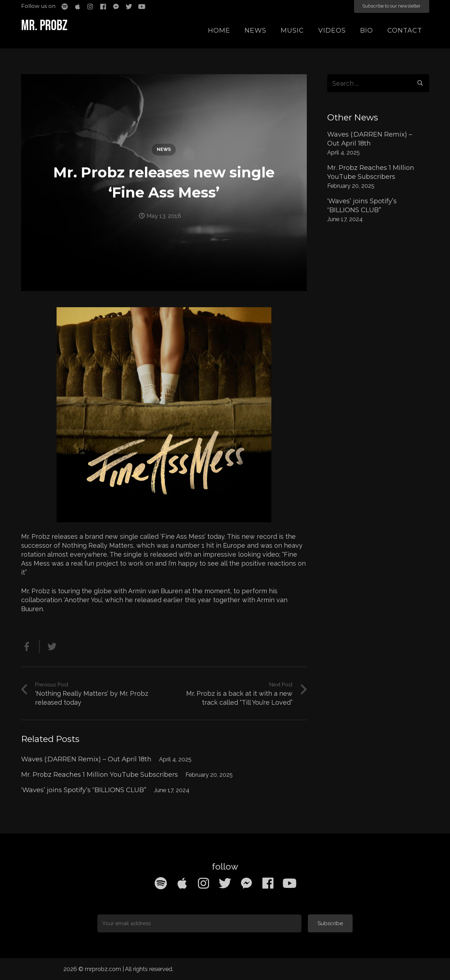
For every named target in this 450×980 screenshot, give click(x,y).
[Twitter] (225, 883)
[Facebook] (268, 883)
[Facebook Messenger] (247, 883)
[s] (378, 83)
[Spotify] (161, 883)
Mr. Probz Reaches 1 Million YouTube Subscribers (100, 775)
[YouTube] (290, 883)
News (164, 149)
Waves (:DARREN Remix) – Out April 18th (86, 759)
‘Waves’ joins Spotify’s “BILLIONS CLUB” (84, 790)
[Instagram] (204, 883)
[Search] (420, 83)
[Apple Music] (182, 883)
